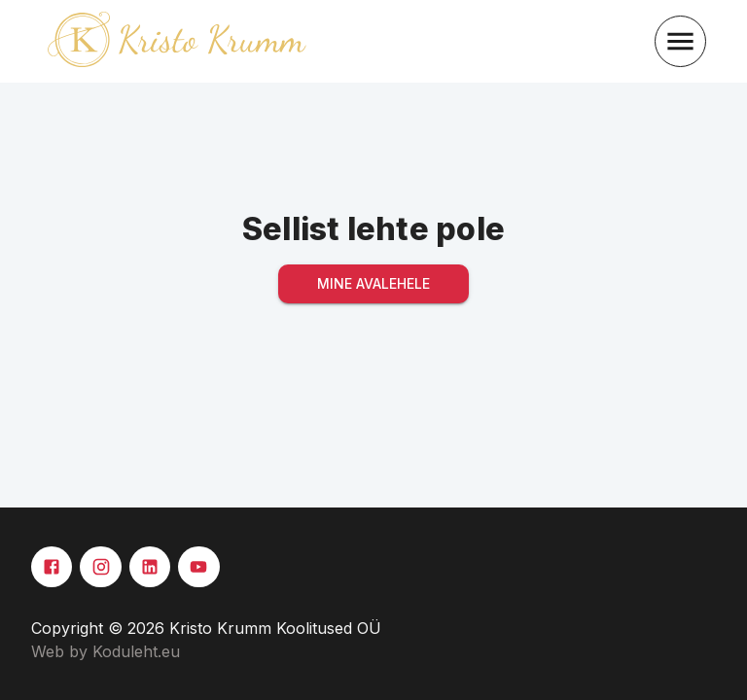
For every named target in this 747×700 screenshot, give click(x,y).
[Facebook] (52, 567)
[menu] (680, 41)
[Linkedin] (150, 567)
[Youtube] (198, 567)
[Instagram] (100, 567)
